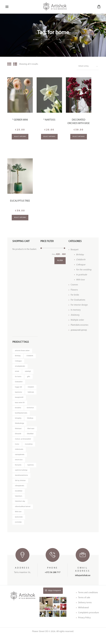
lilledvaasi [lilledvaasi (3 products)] (18, 430)
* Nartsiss (49, 120)
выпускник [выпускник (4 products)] (19, 525)
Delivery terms (85, 611)
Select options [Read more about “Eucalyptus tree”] (20, 218)
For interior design (79, 305)
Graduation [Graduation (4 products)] (19, 383)
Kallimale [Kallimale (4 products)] (31, 393)
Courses (74, 285)
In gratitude (82, 275)
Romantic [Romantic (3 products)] (18, 472)
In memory (76, 310)
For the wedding (84, 270)
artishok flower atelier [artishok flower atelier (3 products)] (23, 351)
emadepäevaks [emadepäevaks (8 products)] (20, 367)
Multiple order (77, 320)
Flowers (74, 290)
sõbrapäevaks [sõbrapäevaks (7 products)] (20, 494)
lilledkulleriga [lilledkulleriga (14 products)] (20, 425)
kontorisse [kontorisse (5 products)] (31, 409)
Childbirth (81, 260)
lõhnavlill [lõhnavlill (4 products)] (31, 435)
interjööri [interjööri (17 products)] (31, 388)
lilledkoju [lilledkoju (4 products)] (30, 420)
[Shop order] (87, 67)
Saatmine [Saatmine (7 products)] (31, 472)
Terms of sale (84, 606)
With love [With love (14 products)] (18, 520)
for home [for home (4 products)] (18, 377)
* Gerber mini (20, 120)
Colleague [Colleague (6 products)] (19, 361)
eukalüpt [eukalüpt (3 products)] (28, 372)
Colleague (81, 265)
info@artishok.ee (83, 584)
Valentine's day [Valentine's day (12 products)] (20, 509)
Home (36, 40)
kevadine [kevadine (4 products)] (18, 409)
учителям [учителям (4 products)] (18, 530)
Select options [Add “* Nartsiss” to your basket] (49, 137)
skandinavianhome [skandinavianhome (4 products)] (21, 483)
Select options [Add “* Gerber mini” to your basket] (20, 137)
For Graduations (78, 300)
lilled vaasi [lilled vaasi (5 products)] (19, 435)
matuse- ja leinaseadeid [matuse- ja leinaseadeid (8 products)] (23, 446)
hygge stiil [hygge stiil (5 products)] (19, 388)
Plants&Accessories (79, 325)
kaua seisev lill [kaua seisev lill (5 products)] (20, 404)
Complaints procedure (89, 621)
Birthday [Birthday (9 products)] (18, 356)
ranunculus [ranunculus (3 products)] (19, 467)
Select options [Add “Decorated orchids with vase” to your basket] (79, 137)
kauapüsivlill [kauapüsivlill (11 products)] (19, 398)
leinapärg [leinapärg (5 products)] (18, 420)
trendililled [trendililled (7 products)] (19, 499)
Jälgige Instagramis (53, 599)
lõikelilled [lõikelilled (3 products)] (18, 441)
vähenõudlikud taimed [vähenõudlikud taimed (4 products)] (23, 515)
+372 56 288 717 (53, 581)
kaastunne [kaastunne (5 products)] (19, 393)
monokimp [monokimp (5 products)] (29, 451)
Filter (60, 261)
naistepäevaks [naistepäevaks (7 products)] (20, 462)
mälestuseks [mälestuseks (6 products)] (19, 456)
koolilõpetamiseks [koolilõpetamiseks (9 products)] (21, 414)
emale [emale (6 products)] (17, 372)
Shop (48, 40)
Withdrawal (83, 616)
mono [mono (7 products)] (17, 451)
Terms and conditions (88, 601)
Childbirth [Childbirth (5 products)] (30, 356)
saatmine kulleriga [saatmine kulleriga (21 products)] (21, 478)
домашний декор (79, 330)
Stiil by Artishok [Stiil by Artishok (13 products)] (20, 488)
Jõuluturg (75, 315)
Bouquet (75, 250)
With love (80, 280)
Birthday (80, 255)
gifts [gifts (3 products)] (29, 377)
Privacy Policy (84, 626)
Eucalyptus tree (20, 201)
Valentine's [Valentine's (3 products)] (19, 504)
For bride (75, 295)
